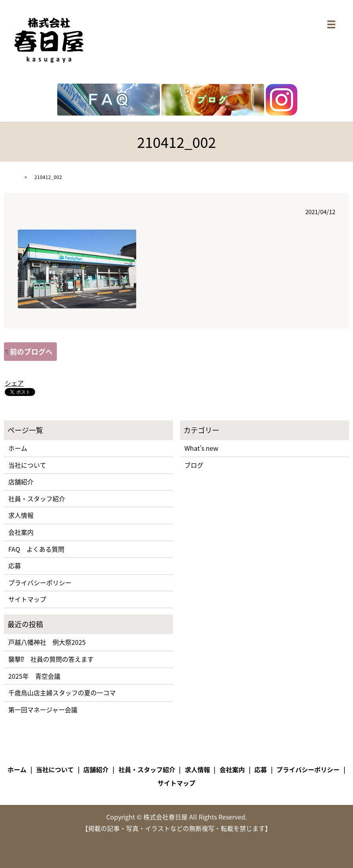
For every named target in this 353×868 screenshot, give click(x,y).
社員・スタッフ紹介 (37, 498)
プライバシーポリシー (40, 582)
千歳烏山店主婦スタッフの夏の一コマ (62, 693)
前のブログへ (31, 352)
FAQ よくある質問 (36, 549)
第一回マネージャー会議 (43, 709)
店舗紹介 (21, 482)
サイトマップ (27, 599)
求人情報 (21, 515)
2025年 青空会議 (34, 676)
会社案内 (21, 532)
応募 (15, 566)
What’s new (201, 448)
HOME (11, 177)
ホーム (18, 448)
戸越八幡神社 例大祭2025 (47, 642)
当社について (27, 465)
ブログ (194, 465)
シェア (14, 383)
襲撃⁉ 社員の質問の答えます (51, 659)
